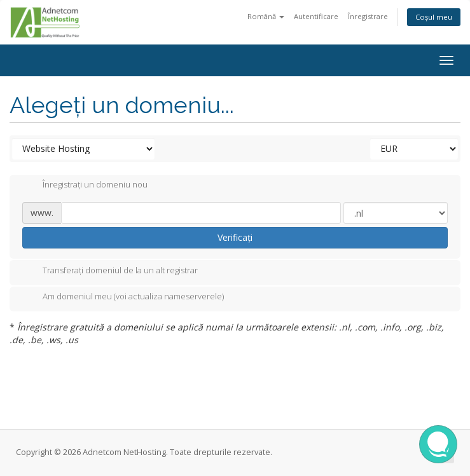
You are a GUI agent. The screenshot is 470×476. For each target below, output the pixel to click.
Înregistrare (368, 16)
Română (266, 16)
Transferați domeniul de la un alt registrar (110, 271)
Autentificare (316, 16)
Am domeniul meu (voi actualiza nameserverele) (123, 297)
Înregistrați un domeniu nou (85, 186)
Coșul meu (434, 17)
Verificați (235, 237)
